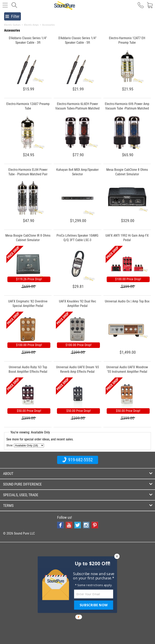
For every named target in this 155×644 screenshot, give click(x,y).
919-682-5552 (78, 460)
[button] (92, 563)
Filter (12, 16)
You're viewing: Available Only (30, 432)
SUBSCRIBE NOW (94, 605)
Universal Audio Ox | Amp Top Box (127, 301)
